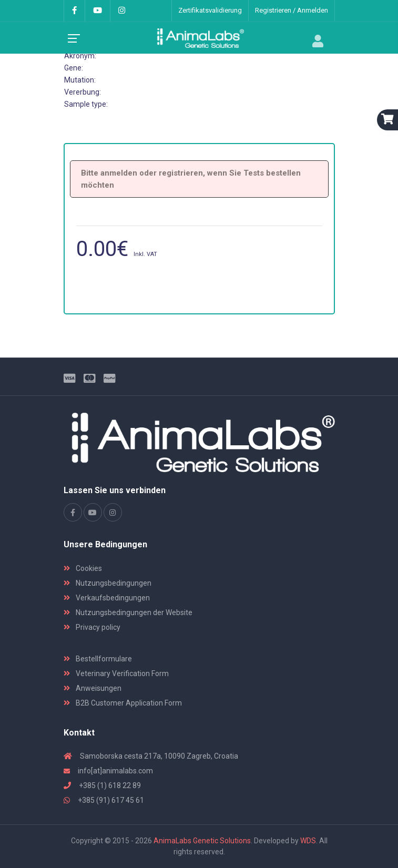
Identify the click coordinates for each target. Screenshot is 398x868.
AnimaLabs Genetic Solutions (202, 841)
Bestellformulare (98, 659)
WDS (308, 841)
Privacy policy (92, 627)
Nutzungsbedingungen (108, 583)
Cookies (83, 568)
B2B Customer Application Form (123, 703)
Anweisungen (93, 688)
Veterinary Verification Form (116, 673)
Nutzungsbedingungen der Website (128, 612)
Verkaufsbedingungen (107, 598)
